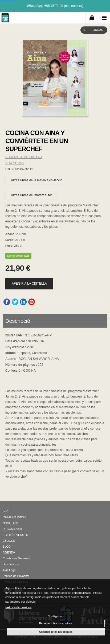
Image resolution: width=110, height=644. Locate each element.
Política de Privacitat (16, 576)
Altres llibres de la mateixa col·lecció (37, 180)
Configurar (55, 616)
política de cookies (18, 607)
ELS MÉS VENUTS (15, 535)
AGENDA (9, 552)
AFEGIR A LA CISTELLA (29, 284)
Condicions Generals (16, 558)
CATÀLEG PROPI (14, 517)
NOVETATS (10, 523)
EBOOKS (9, 541)
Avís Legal (9, 570)
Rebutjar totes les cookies (56, 623)
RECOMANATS (13, 529)
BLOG (7, 547)
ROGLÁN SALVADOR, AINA (24, 157)
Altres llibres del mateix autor (31, 195)
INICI (6, 511)
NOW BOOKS (15, 163)
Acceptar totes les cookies (56, 632)
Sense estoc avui (18, 256)
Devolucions (11, 564)
